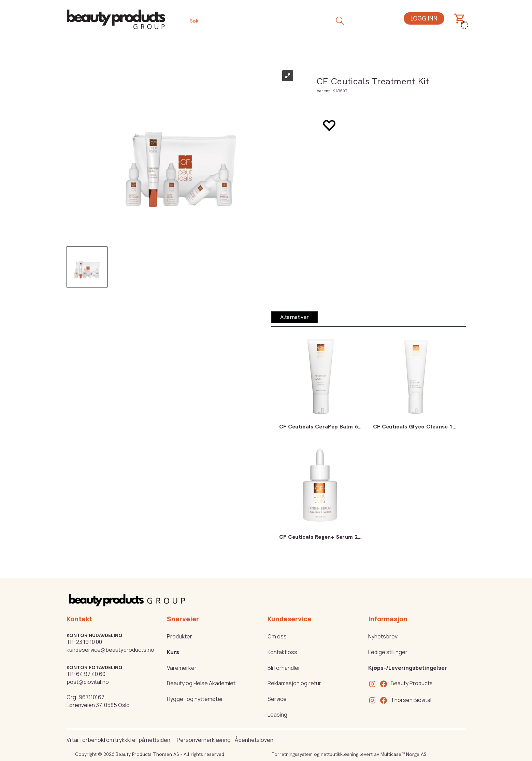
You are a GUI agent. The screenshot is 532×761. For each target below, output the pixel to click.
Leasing (277, 715)
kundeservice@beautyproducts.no (110, 650)
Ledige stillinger (388, 652)
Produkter (179, 636)
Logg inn (424, 18)
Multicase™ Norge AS (404, 754)
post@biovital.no (88, 682)
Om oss (277, 636)
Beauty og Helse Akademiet (201, 683)
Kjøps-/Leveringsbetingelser (408, 668)
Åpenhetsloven (254, 740)
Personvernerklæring (204, 740)
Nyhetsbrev (383, 636)
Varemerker (182, 668)
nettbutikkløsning (340, 754)
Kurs (173, 652)
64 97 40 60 (91, 674)
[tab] (295, 317)
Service (277, 699)
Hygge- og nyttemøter (195, 699)
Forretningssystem (292, 754)
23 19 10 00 (89, 642)
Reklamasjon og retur (294, 683)
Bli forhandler (284, 668)
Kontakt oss (282, 652)
